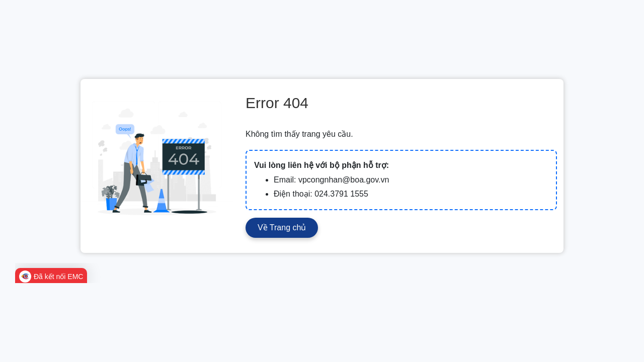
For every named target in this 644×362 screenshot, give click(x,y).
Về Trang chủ (282, 228)
